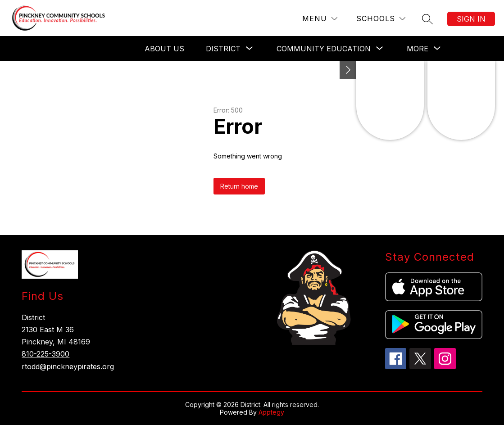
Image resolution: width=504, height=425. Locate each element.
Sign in (471, 19)
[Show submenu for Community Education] (324, 49)
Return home (239, 186)
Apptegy (271, 412)
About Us (164, 49)
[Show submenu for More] (418, 49)
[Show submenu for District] (223, 49)
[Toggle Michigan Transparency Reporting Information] (348, 70)
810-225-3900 (45, 354)
